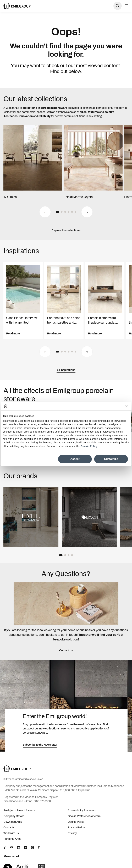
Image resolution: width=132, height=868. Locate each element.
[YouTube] (12, 848)
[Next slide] (87, 212)
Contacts (9, 827)
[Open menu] (126, 6)
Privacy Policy (76, 827)
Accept (75, 459)
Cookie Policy (89, 446)
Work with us (11, 833)
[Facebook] (25, 848)
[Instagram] (32, 848)
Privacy (72, 833)
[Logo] (17, 6)
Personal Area (12, 839)
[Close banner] (126, 406)
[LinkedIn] (19, 848)
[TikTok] (5, 848)
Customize (111, 459)
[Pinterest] (39, 848)
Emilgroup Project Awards (19, 810)
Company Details (14, 816)
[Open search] (118, 6)
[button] (57, 212)
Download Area (13, 822)
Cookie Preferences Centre (84, 816)
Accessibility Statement (82, 810)
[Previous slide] (45, 212)
